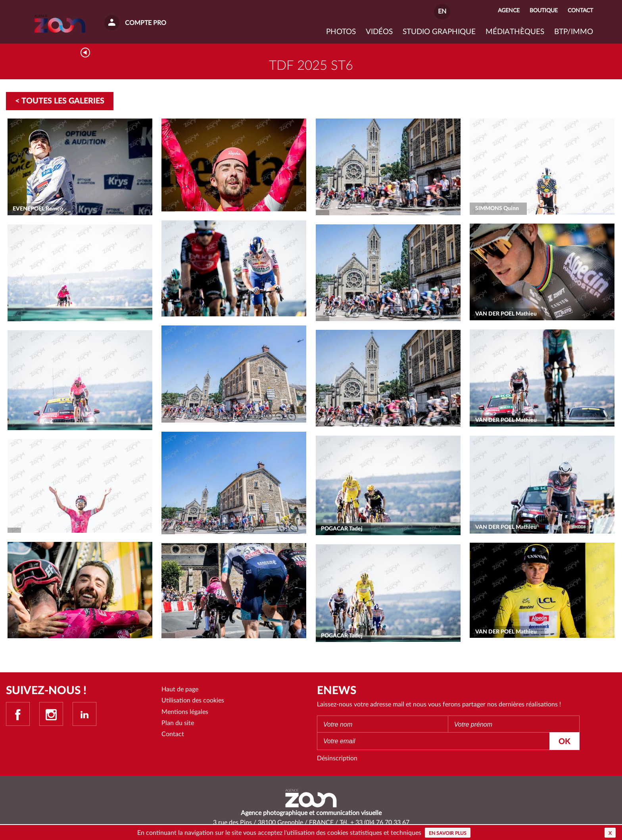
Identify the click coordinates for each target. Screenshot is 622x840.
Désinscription (337, 758)
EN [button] (442, 11)
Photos (341, 32)
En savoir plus (448, 833)
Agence (509, 11)
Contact (173, 734)
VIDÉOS (379, 32)
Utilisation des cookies (193, 700)
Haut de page (180, 689)
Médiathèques (515, 32)
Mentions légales (185, 712)
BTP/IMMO (574, 32)
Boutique (544, 11)
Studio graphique (439, 32)
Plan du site (178, 723)
